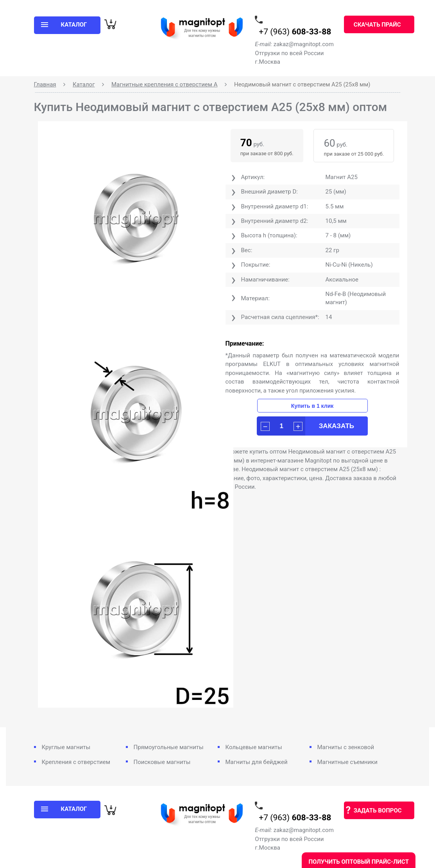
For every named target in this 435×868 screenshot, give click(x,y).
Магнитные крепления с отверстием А (165, 84)
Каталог (84, 84)
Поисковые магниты (162, 762)
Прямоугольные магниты (169, 747)
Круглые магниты (66, 747)
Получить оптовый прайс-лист (359, 862)
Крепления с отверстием (76, 762)
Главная (45, 84)
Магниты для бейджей (257, 762)
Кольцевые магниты (254, 747)
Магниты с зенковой (346, 747)
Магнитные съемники (347, 762)
